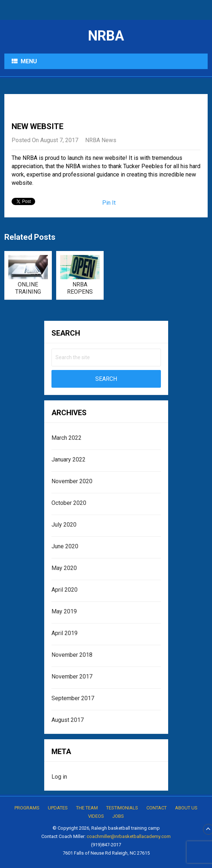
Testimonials (122, 808)
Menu (29, 61)
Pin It (109, 203)
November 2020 (72, 481)
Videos (96, 816)
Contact (157, 808)
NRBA (106, 36)
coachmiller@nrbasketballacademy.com (129, 836)
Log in (59, 777)
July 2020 (64, 525)
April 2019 (65, 633)
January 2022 (68, 459)
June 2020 (65, 546)
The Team (87, 808)
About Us (186, 808)
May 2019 (64, 611)
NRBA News (101, 140)
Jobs (118, 816)
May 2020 (64, 568)
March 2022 (66, 438)
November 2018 (72, 655)
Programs (27, 808)
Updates (58, 808)
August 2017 (68, 720)
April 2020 (65, 590)
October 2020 (69, 503)
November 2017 (72, 676)
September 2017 (73, 698)
